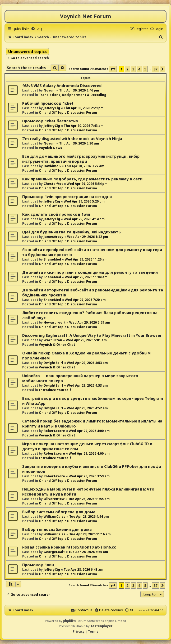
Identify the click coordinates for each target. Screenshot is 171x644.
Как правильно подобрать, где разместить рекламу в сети (82, 179)
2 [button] (127, 69)
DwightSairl (53, 363)
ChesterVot (53, 184)
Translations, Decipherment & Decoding (73, 95)
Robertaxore (54, 431)
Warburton (53, 340)
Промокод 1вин (38, 565)
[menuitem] (36, 29)
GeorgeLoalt (54, 552)
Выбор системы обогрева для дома (59, 512)
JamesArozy (54, 237)
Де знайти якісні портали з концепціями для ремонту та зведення (90, 272)
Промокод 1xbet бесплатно (50, 121)
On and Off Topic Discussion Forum (68, 112)
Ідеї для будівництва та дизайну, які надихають (71, 232)
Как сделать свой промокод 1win (56, 214)
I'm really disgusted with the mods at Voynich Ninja (72, 139)
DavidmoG (52, 166)
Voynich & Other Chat (57, 345)
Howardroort (55, 322)
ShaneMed (52, 259)
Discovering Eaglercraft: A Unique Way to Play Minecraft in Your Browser (92, 335)
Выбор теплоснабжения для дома (57, 529)
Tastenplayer (101, 626)
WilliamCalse (55, 516)
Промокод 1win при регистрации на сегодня (67, 197)
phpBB (68, 621)
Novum (50, 90)
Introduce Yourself (55, 390)
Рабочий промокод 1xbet (48, 103)
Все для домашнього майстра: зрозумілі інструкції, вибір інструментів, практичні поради (81, 159)
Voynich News (50, 148)
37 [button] (156, 69)
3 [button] (133, 69)
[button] (113, 69)
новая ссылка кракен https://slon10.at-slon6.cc (69, 547)
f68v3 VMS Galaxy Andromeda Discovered (62, 86)
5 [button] (145, 69)
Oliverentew (54, 499)
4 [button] (139, 69)
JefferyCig (52, 108)
